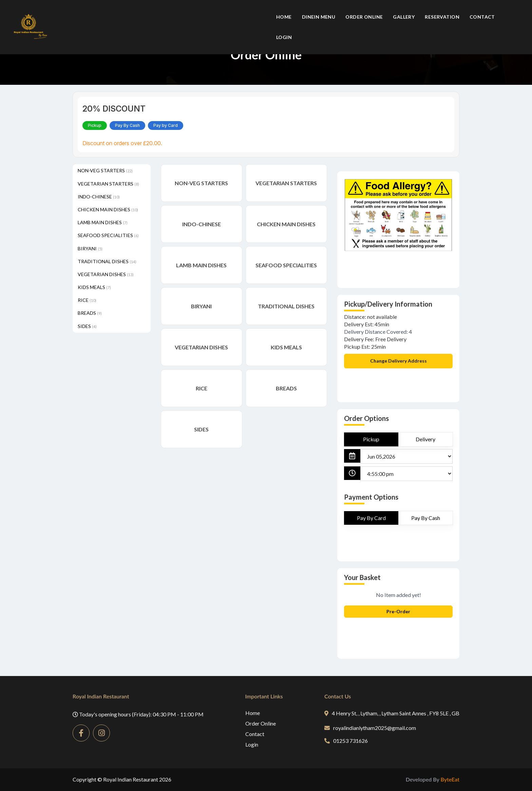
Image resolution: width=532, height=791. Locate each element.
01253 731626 (346, 741)
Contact (482, 17)
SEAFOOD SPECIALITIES (108, 235)
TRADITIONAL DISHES (107, 261)
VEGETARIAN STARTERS (108, 184)
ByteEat (450, 779)
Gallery (404, 17)
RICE (87, 300)
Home (284, 17)
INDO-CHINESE (99, 197)
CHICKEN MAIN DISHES (108, 209)
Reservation (442, 17)
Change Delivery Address (398, 361)
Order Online (364, 17)
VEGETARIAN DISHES (106, 274)
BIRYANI (90, 248)
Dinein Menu (319, 17)
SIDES (87, 326)
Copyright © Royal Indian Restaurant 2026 (122, 779)
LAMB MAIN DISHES (103, 222)
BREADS (90, 313)
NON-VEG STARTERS (105, 170)
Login (284, 37)
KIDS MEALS (94, 287)
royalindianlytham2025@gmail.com (370, 728)
